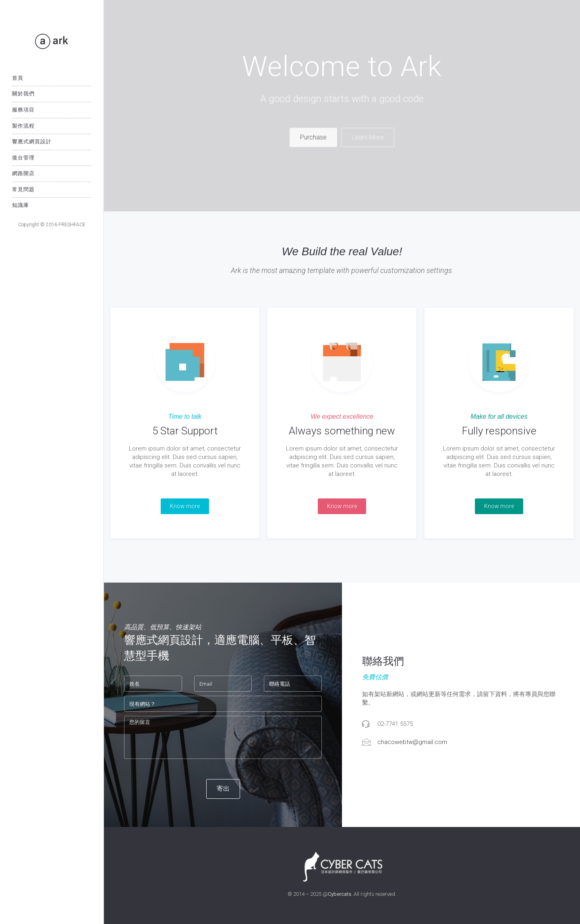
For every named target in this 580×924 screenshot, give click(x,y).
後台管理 (23, 158)
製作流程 (23, 126)
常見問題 (23, 189)
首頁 (18, 78)
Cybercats (340, 894)
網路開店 (23, 173)
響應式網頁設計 (32, 142)
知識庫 (21, 205)
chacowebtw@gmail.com (412, 742)
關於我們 (23, 94)
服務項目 (23, 110)
